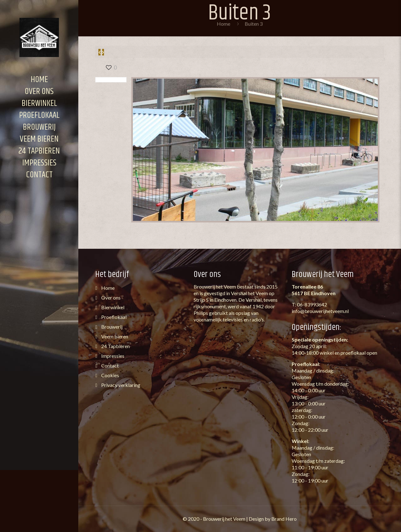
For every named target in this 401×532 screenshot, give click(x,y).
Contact (109, 365)
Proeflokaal (113, 317)
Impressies (112, 356)
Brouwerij (111, 327)
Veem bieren (114, 336)
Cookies (110, 375)
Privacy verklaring (120, 385)
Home (224, 24)
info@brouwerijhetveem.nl (320, 311)
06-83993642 (312, 304)
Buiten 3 (254, 24)
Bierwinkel (112, 307)
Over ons (110, 297)
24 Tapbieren (115, 346)
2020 (194, 519)
